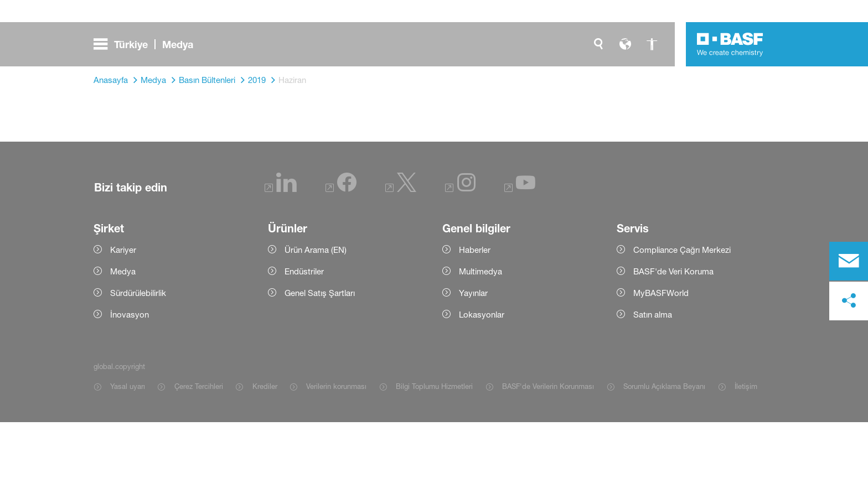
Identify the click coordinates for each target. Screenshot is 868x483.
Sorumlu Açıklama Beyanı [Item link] (664, 447)
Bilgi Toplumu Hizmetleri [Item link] (434, 447)
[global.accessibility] (652, 44)
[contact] (849, 261)
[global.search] (598, 44)
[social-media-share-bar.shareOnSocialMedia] (849, 301)
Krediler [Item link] (265, 447)
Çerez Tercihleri (199, 447)
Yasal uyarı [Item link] (128, 447)
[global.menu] (148, 44)
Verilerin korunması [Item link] (336, 447)
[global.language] (625, 44)
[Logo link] (730, 44)
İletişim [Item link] (746, 447)
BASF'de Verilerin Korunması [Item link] (548, 447)
